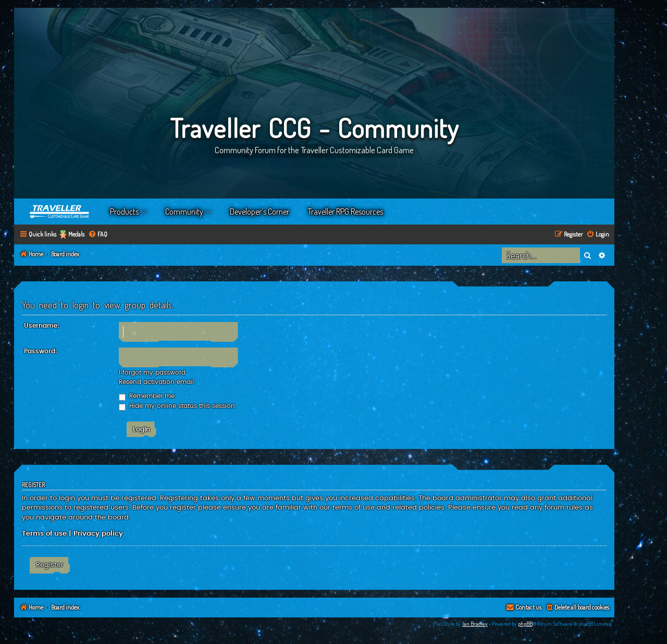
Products (124, 212)
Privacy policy (98, 534)
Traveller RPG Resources (345, 212)
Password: (41, 351)
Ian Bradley (475, 624)
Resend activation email (156, 382)
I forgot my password (152, 373)
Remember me (147, 396)
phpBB (525, 624)
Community (184, 212)
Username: (42, 326)
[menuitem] (98, 235)
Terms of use (44, 534)
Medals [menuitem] (76, 234)
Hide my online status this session (177, 406)
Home (60, 212)
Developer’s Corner (260, 212)
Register (50, 565)
